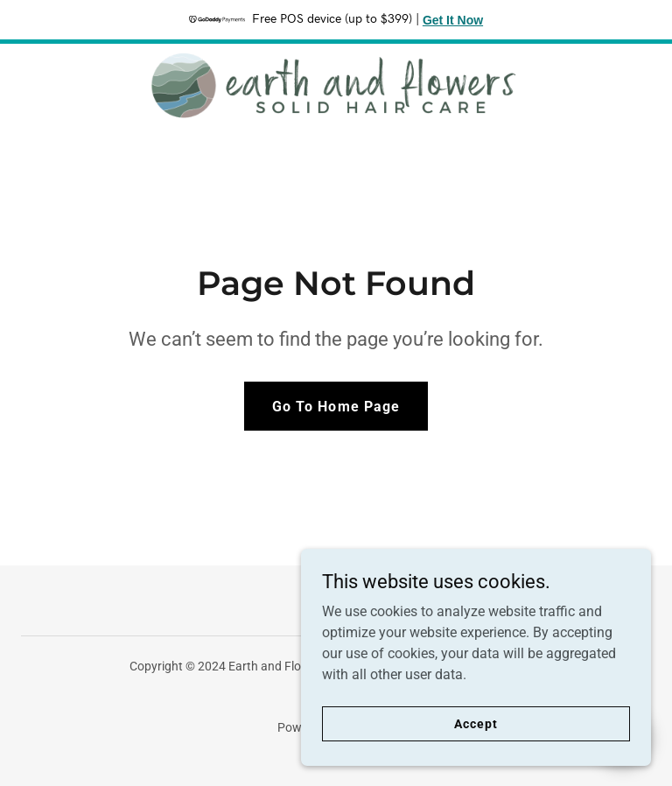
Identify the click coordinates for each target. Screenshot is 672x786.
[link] (336, 86)
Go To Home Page (336, 407)
